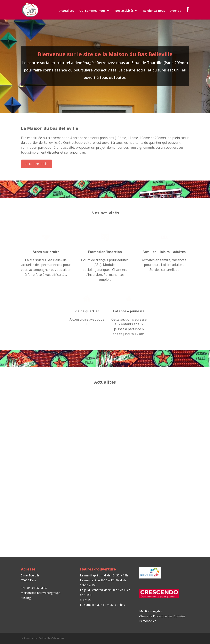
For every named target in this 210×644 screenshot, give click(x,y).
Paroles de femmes (100, 477)
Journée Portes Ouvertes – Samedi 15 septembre (45, 406)
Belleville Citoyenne (52, 638)
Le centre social (37, 164)
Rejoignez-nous (154, 11)
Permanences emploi (161, 405)
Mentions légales (151, 611)
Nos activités (124, 11)
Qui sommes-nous (92, 11)
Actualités (67, 11)
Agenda (176, 11)
